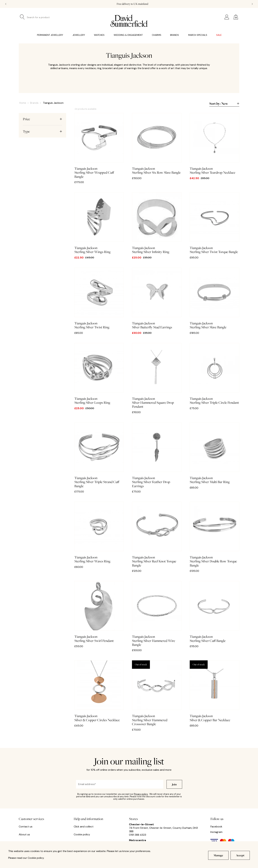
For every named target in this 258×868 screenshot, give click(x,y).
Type (42, 131)
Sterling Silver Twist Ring (99, 299)
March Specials (198, 35)
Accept (240, 855)
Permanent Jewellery (50, 35)
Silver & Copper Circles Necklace (99, 691)
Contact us (26, 827)
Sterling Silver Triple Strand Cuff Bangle (99, 455)
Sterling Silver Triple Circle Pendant (214, 374)
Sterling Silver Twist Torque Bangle (214, 223)
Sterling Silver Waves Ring (99, 533)
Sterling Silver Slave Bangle (214, 299)
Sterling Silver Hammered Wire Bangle (157, 614)
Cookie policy (82, 835)
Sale (219, 35)
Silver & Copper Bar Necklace (214, 691)
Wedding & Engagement (128, 35)
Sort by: (224, 104)
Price (42, 119)
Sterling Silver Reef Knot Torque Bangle (157, 535)
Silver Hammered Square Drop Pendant (157, 376)
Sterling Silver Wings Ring (99, 223)
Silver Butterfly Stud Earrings (157, 299)
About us (24, 835)
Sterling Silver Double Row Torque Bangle (214, 535)
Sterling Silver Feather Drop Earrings (157, 455)
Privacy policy (141, 794)
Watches (99, 35)
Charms (157, 35)
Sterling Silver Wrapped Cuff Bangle (99, 146)
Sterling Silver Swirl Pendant (99, 612)
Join (174, 784)
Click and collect (84, 827)
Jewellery (79, 35)
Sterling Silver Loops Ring (99, 374)
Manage (218, 855)
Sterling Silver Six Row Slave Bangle (157, 144)
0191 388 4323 (138, 835)
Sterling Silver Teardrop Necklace (214, 144)
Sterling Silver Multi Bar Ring (214, 453)
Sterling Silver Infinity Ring (157, 223)
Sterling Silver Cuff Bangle (214, 612)
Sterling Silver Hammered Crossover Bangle (157, 693)
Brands (174, 35)
